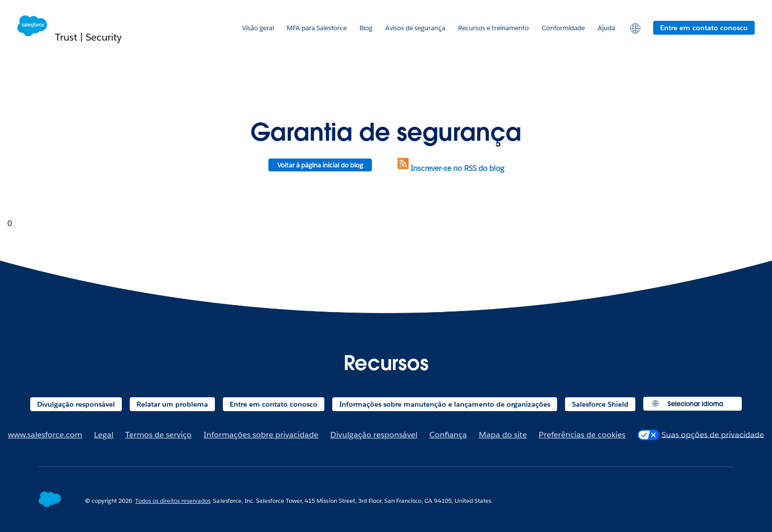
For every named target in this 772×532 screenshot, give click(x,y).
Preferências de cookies (582, 435)
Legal (104, 435)
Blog (366, 28)
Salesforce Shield (600, 404)
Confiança (448, 435)
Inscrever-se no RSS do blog (450, 168)
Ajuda (606, 28)
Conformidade (563, 28)
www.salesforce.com (45, 435)
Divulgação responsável (76, 404)
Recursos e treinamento (493, 28)
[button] (634, 28)
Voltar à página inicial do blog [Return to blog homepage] (320, 165)
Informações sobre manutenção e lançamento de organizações (445, 404)
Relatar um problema (172, 404)
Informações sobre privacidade (261, 435)
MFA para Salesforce (317, 28)
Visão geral (258, 28)
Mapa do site (503, 435)
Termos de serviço (158, 435)
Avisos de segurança (415, 28)
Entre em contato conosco (704, 28)
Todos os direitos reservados (173, 501)
